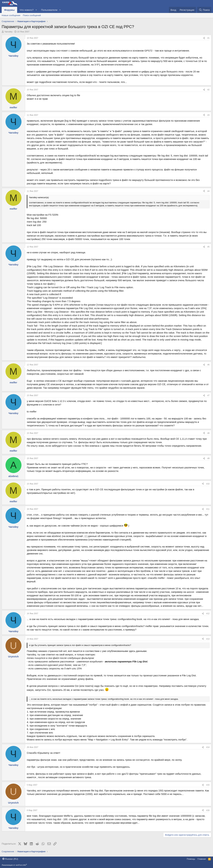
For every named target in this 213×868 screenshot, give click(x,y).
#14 (208, 747)
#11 (208, 509)
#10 (208, 484)
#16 (208, 810)
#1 (208, 38)
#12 (208, 614)
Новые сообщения (11, 15)
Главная (202, 859)
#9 (208, 458)
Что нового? (27, 10)
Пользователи (49, 10)
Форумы (9, 10)
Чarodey (8, 32)
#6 (208, 365)
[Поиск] (204, 10)
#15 (208, 785)
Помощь (191, 859)
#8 (208, 433)
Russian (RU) (10, 859)
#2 (208, 90)
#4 (208, 191)
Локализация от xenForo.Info (14, 865)
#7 (208, 395)
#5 (208, 247)
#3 (208, 115)
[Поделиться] (204, 38)
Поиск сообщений (32, 15)
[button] (36, 10)
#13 (208, 639)
